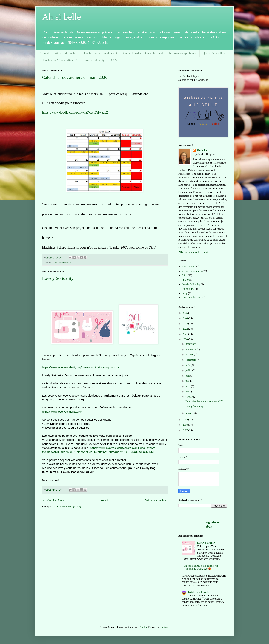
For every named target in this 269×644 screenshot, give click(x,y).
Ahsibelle (202, 150)
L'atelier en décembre (199, 592)
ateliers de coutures (62, 263)
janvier (189, 413)
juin (188, 376)
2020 (185, 339)
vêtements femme (191, 298)
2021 (185, 334)
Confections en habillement (101, 53)
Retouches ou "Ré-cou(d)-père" (58, 60)
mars (188, 392)
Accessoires (188, 267)
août (188, 365)
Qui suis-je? (188, 289)
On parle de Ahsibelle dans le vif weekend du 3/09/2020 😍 (201, 567)
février (189, 397)
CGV (114, 60)
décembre (191, 344)
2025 (185, 313)
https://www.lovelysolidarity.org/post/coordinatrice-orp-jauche (81, 367)
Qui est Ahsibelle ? (214, 53)
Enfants (186, 280)
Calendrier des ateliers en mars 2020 (75, 77)
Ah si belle (61, 17)
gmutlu (143, 627)
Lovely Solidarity (94, 60)
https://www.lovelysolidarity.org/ (62, 412)
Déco (185, 275)
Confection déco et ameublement (143, 53)
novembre (191, 349)
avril (188, 386)
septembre (191, 360)
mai (188, 381)
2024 (185, 318)
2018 (185, 425)
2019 (185, 420)
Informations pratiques (183, 53)
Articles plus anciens (155, 500)
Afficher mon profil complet (193, 252)
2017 (185, 430)
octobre (190, 355)
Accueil (44, 53)
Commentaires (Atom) (69, 507)
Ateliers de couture (67, 53)
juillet (189, 370)
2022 (185, 329)
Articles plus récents (54, 500)
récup (185, 293)
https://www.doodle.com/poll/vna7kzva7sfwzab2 (75, 112)
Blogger (164, 627)
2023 (185, 324)
